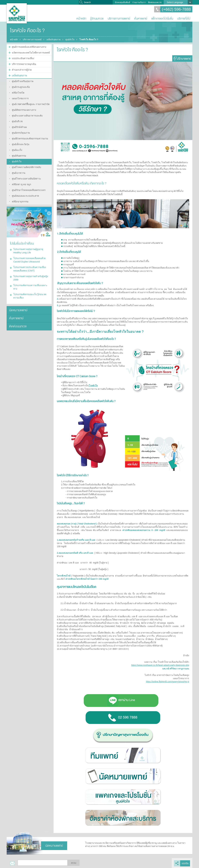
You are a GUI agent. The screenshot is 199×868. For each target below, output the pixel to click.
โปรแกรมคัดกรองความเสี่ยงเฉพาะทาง (29, 279)
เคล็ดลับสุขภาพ (55, 39)
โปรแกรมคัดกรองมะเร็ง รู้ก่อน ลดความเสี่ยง (29, 288)
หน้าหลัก (81, 19)
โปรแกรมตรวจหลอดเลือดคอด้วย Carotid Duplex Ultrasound (29, 253)
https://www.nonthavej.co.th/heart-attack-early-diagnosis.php (160, 665)
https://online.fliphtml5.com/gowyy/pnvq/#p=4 (168, 681)
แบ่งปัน (185, 863)
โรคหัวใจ (93, 385)
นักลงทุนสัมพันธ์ (122, 2)
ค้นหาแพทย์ (141, 19)
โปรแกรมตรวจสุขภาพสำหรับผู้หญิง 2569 (30, 270)
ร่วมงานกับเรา (139, 2)
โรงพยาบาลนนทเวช (17, 13)
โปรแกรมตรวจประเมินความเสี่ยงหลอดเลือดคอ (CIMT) (29, 262)
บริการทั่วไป (184, 19)
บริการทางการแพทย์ (119, 19)
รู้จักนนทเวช (97, 19)
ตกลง (74, 862)
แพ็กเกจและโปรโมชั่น (162, 19)
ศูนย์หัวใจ (73, 39)
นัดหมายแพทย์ (18, 302)
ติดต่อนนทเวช (155, 2)
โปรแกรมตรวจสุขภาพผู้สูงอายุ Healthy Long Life (27, 244)
